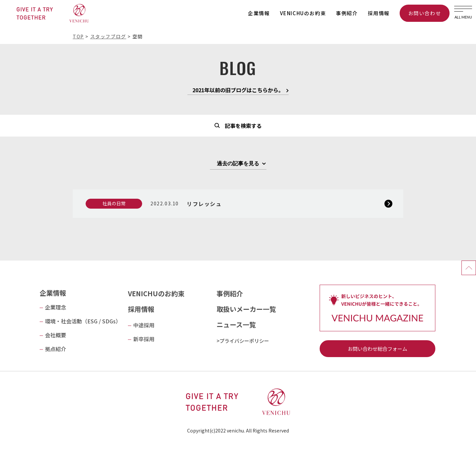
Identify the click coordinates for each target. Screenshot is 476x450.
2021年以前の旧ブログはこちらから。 (238, 91)
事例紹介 (347, 13)
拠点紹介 (56, 349)
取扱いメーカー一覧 (246, 309)
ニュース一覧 (236, 325)
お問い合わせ (425, 13)
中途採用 (144, 325)
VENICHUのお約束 (303, 13)
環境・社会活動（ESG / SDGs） (83, 321)
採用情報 (379, 13)
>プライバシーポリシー (243, 341)
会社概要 (56, 335)
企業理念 (56, 307)
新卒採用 (144, 339)
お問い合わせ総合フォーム (377, 349)
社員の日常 (114, 203)
